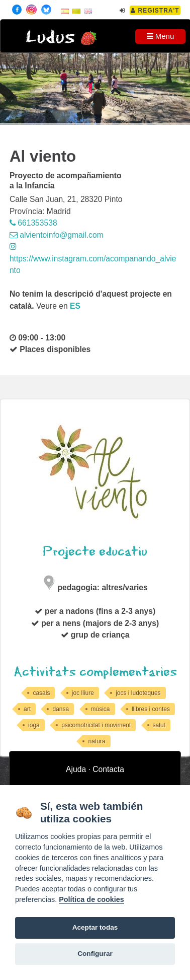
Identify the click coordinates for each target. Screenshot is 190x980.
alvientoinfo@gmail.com (57, 235)
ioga (34, 725)
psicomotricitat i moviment (96, 725)
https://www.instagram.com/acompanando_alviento (93, 259)
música (101, 709)
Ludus (50, 38)
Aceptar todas (95, 927)
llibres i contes (151, 709)
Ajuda (76, 769)
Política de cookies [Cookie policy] (91, 899)
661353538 (33, 223)
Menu (161, 36)
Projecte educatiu (95, 552)
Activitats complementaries (95, 672)
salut (159, 725)
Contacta (108, 769)
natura (97, 741)
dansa (61, 709)
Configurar (95, 954)
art (27, 709)
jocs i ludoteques (138, 693)
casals (41, 693)
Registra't (155, 11)
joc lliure (83, 693)
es (75, 306)
